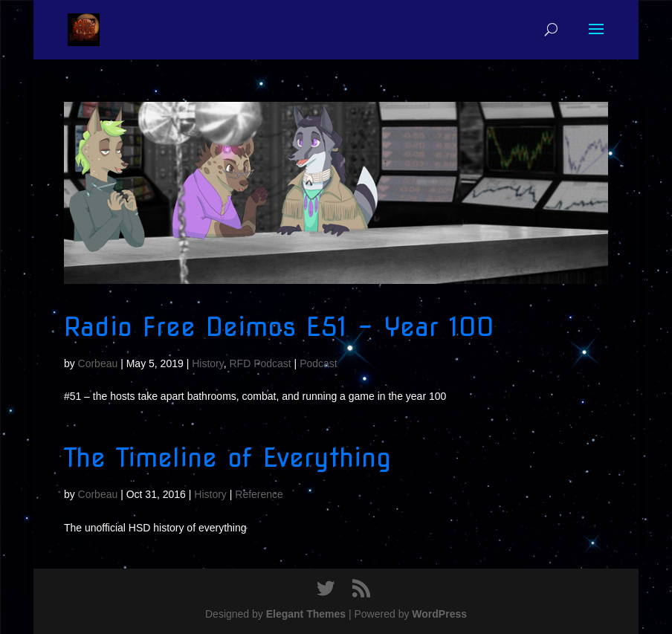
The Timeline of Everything (227, 457)
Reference (259, 494)
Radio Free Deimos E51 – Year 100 (279, 327)
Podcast (319, 363)
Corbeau (98, 363)
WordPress (439, 614)
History (208, 363)
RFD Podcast (260, 363)
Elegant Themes (306, 614)
